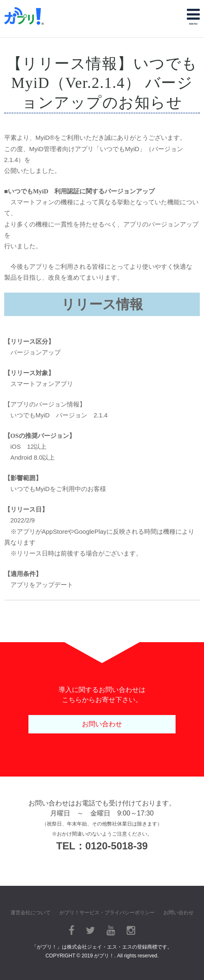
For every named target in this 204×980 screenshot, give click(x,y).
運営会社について (31, 913)
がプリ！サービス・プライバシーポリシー (107, 913)
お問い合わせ (102, 724)
